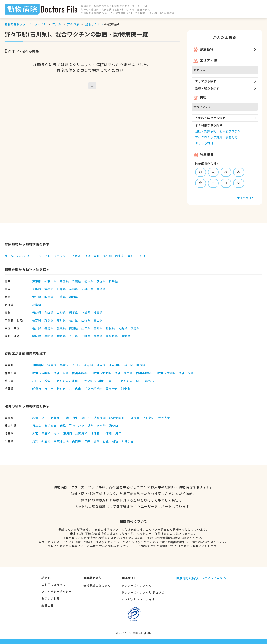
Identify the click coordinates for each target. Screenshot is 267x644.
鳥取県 (98, 328)
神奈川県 (50, 281)
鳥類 (97, 256)
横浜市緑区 (61, 373)
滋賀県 (101, 289)
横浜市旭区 (186, 373)
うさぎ (77, 256)
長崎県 (49, 336)
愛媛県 (61, 328)
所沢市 (49, 381)
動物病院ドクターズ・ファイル (26, 24)
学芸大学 (164, 418)
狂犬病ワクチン (230, 131)
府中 (75, 418)
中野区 (141, 365)
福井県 (74, 320)
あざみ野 (50, 425)
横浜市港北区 (102, 373)
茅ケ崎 (101, 425)
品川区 (129, 365)
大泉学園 (100, 418)
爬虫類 (107, 256)
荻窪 (35, 418)
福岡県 (37, 336)
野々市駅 (73, 24)
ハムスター (25, 256)
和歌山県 (87, 289)
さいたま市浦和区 (69, 381)
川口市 (37, 381)
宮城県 (86, 312)
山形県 (61, 312)
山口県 (86, 328)
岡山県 (123, 328)
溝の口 (114, 425)
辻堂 (91, 425)
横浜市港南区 (124, 373)
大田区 (77, 365)
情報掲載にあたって (97, 585)
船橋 (97, 441)
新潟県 (49, 320)
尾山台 (86, 418)
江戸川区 (115, 365)
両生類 (120, 256)
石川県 (57, 24)
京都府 (49, 289)
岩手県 (74, 312)
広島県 (135, 328)
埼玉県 (64, 281)
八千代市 (75, 388)
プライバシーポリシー (57, 591)
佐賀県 (61, 336)
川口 (118, 433)
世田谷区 (38, 365)
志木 (57, 433)
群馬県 (113, 281)
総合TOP (48, 578)
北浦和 (95, 433)
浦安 (35, 441)
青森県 (37, 312)
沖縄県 (126, 336)
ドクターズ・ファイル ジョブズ (143, 592)
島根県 (110, 328)
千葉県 (77, 281)
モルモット (43, 256)
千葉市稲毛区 (94, 388)
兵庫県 (61, 289)
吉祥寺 (55, 418)
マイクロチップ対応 (209, 137)
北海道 (37, 305)
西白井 (77, 441)
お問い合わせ (51, 598)
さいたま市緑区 (131, 381)
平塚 (72, 425)
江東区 (101, 365)
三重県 (61, 297)
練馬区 (52, 365)
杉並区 (64, 365)
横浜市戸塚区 (166, 373)
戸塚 (81, 425)
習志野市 (112, 388)
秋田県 (49, 312)
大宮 (35, 433)
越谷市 (150, 381)
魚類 (131, 256)
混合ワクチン (94, 24)
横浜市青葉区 (41, 373)
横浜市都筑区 (81, 373)
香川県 (37, 328)
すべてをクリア (247, 198)
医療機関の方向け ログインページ (199, 578)
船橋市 (37, 388)
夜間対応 (232, 137)
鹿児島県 (112, 336)
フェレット (61, 256)
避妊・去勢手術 (206, 131)
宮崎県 (86, 336)
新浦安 (46, 441)
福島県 (98, 312)
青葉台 (37, 425)
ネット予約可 (204, 143)
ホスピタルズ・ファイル (138, 599)
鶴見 (63, 425)
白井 (87, 441)
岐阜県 (49, 297)
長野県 (37, 320)
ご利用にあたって (53, 584)
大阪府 (37, 289)
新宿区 (89, 365)
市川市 (49, 388)
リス (87, 256)
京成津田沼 (61, 441)
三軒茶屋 (133, 418)
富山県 (98, 320)
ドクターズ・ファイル (137, 585)
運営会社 (47, 605)
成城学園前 (117, 418)
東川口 (68, 433)
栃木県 (89, 281)
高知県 (74, 328)
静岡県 (74, 297)
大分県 (74, 336)
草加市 (113, 381)
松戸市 (61, 388)
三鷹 (66, 418)
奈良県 (74, 289)
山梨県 (86, 320)
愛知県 (37, 297)
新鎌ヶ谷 (128, 441)
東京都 (37, 281)
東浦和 (46, 433)
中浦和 (107, 433)
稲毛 (115, 441)
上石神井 (149, 418)
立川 (44, 418)
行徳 (106, 441)
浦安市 (126, 388)
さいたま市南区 (95, 381)
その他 (141, 256)
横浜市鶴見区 (145, 373)
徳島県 (49, 328)
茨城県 (101, 281)
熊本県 (98, 336)
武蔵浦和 (81, 433)
